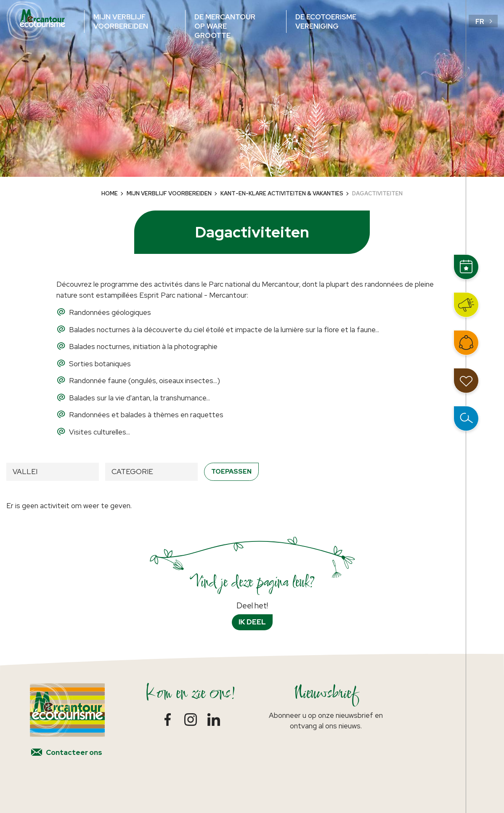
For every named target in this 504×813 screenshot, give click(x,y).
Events (466, 267)
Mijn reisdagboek (466, 381)
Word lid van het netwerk (466, 343)
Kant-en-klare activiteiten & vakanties (282, 193)
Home (110, 193)
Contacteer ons (74, 752)
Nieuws (466, 305)
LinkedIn (214, 720)
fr (480, 21)
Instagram (191, 720)
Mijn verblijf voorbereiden (121, 21)
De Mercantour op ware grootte (225, 26)
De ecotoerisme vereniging (326, 21)
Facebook (168, 720)
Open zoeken (466, 418)
